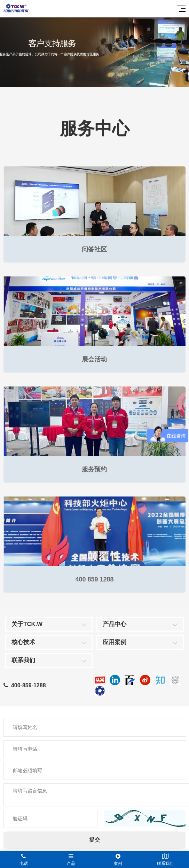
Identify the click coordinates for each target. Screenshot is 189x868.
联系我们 (23, 660)
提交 (95, 840)
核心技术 (23, 642)
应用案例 (115, 642)
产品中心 (115, 624)
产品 (71, 860)
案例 (118, 860)
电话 (24, 860)
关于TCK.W (27, 624)
